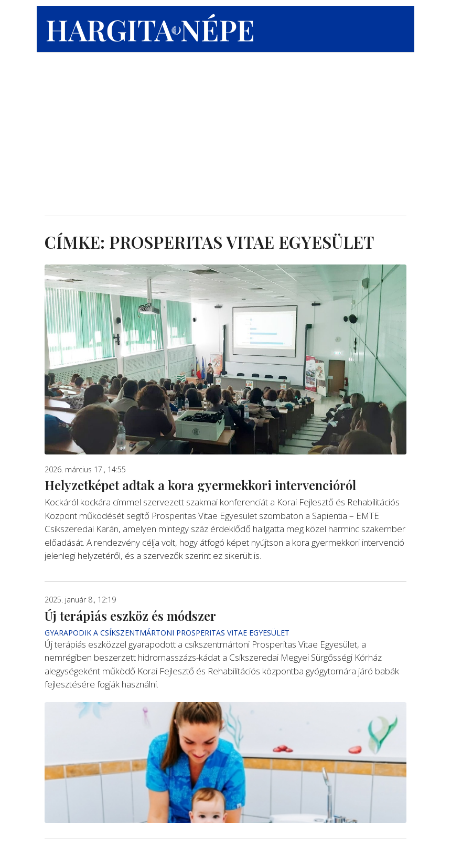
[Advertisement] (225, 126)
